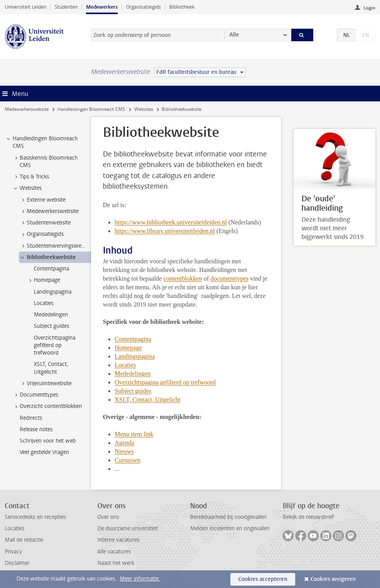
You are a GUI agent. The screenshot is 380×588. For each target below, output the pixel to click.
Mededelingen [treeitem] (51, 315)
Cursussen (128, 460)
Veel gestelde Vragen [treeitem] (44, 452)
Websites (144, 109)
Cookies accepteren (263, 579)
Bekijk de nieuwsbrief (308, 517)
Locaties (125, 365)
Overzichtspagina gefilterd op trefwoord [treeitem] (55, 345)
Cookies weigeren (333, 579)
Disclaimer (17, 563)
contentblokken (183, 278)
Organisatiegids (143, 7)
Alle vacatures (114, 552)
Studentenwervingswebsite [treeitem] (55, 246)
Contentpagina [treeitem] (51, 269)
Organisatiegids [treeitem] (41, 234)
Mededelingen (133, 374)
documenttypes (229, 278)
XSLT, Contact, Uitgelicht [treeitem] (51, 368)
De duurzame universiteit (128, 528)
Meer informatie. (140, 579)
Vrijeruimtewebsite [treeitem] (45, 384)
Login (369, 8)
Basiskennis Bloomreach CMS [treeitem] (45, 162)
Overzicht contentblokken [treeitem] (47, 406)
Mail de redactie (24, 540)
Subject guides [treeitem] (51, 326)
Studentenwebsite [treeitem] (45, 223)
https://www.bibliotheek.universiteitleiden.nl (171, 222)
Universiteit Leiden (26, 7)
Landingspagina (135, 356)
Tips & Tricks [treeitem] (31, 177)
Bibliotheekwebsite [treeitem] (47, 257)
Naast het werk (116, 563)
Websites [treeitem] (27, 188)
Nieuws (124, 451)
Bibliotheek (182, 7)
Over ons (108, 517)
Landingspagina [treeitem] (53, 292)
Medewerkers (102, 7)
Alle (234, 35)
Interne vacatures (118, 540)
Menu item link (134, 434)
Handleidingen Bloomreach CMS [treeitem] (41, 142)
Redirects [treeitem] (31, 418)
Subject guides (133, 391)
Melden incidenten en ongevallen (230, 528)
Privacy (13, 552)
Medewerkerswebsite (27, 109)
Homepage (128, 348)
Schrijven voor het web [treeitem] (48, 441)
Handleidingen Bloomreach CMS (91, 109)
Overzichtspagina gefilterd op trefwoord (165, 382)
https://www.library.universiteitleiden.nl (165, 231)
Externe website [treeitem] (42, 200)
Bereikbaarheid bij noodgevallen (228, 517)
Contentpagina (133, 339)
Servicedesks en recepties (35, 517)
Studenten (66, 7)
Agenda (124, 443)
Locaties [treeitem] (44, 303)
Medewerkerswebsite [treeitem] (49, 211)
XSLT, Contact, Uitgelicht (147, 400)
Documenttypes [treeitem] (35, 395)
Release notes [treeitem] (36, 429)
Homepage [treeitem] (43, 280)
